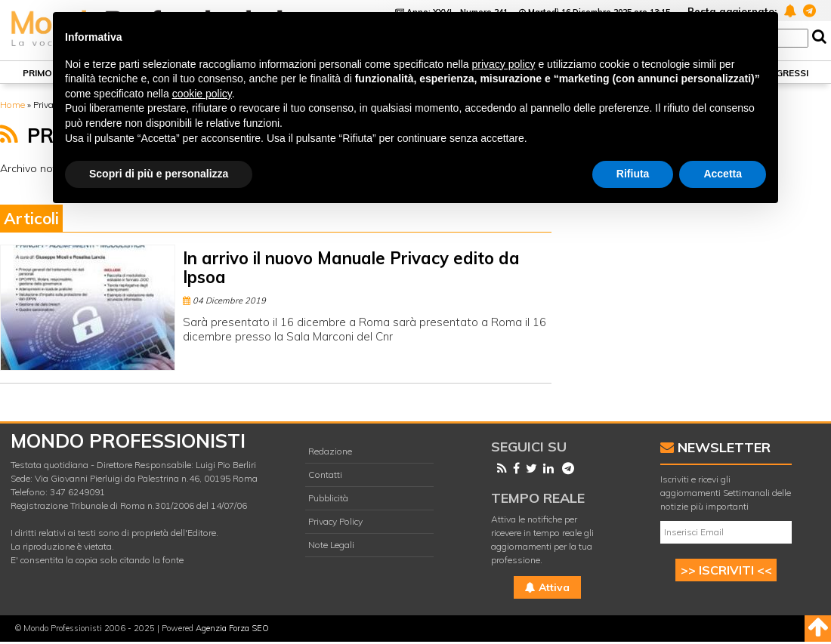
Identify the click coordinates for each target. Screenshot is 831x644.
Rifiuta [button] (633, 174)
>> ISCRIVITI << (726, 570)
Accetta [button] (723, 174)
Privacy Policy (335, 521)
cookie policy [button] (202, 94)
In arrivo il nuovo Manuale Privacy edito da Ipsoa (351, 268)
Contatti (325, 475)
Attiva (547, 587)
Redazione (330, 451)
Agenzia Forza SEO (232, 628)
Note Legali (331, 545)
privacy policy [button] (504, 64)
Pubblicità (328, 498)
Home (12, 105)
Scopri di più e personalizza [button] (159, 174)
